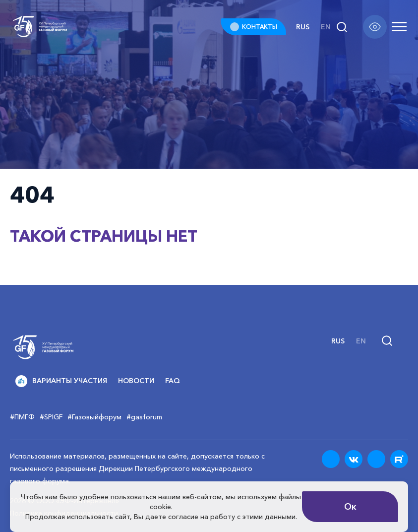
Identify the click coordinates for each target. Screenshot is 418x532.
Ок (350, 507)
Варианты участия (61, 381)
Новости (136, 381)
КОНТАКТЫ (260, 27)
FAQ (173, 381)
